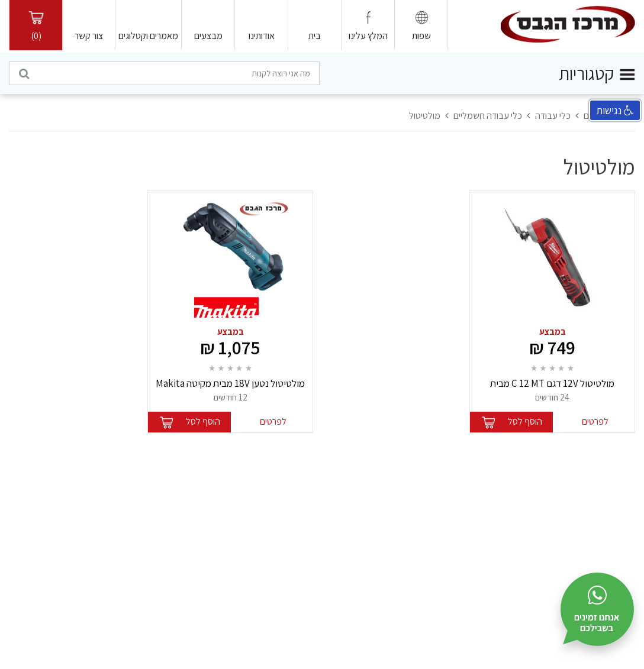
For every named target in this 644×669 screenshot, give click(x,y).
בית (315, 36)
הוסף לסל (525, 421)
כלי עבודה (553, 116)
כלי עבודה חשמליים (488, 116)
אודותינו (262, 36)
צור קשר (89, 36)
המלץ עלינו (368, 36)
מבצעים (208, 36)
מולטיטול (425, 116)
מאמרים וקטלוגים (148, 36)
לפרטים (595, 421)
